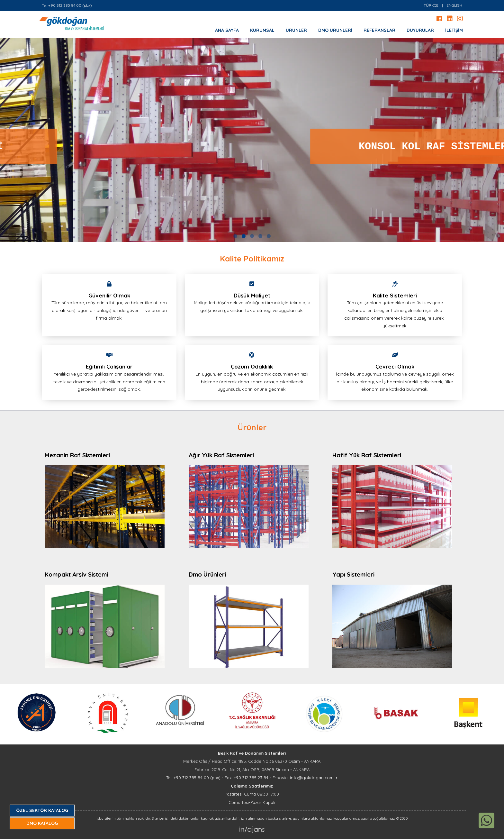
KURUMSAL (262, 30)
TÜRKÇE (431, 5)
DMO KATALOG (42, 823)
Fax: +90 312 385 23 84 (247, 778)
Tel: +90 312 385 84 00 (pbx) (67, 5)
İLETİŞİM (454, 30)
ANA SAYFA (227, 30)
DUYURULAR (420, 30)
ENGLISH (454, 5)
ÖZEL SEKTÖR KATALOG (42, 810)
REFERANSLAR (379, 30)
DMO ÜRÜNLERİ (335, 30)
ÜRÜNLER (296, 30)
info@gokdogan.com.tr (314, 778)
